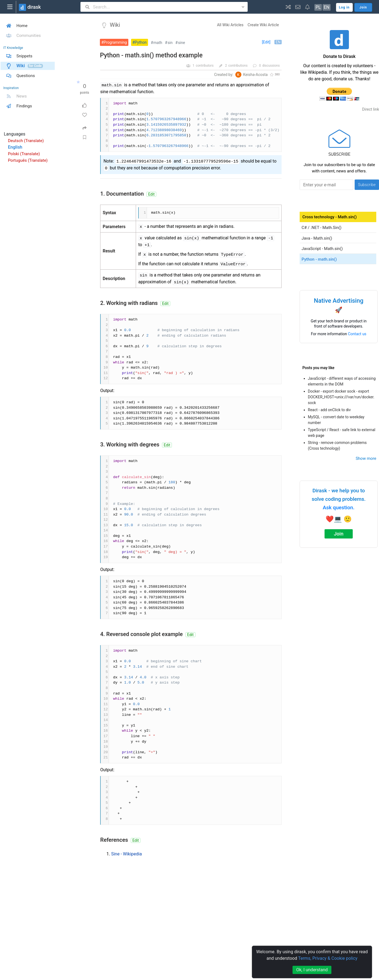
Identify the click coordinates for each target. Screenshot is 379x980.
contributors (205, 66)
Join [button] (363, 7)
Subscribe (367, 185)
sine (181, 43)
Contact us (357, 334)
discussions (271, 66)
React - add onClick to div (329, 410)
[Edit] (266, 42)
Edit (151, 194)
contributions (238, 66)
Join (339, 534)
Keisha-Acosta (255, 75)
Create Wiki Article (263, 25)
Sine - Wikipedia (126, 854)
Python (141, 42)
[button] (288, 7)
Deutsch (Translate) (26, 141)
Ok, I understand (312, 970)
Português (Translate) (28, 160)
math (158, 43)
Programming (115, 42)
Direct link (371, 109)
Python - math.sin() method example (151, 55)
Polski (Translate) (24, 154)
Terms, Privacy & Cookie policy (328, 958)
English (15, 147)
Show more (366, 458)
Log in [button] (344, 7)
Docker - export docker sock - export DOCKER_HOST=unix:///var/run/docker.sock (341, 397)
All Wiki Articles (230, 25)
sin (170, 43)
